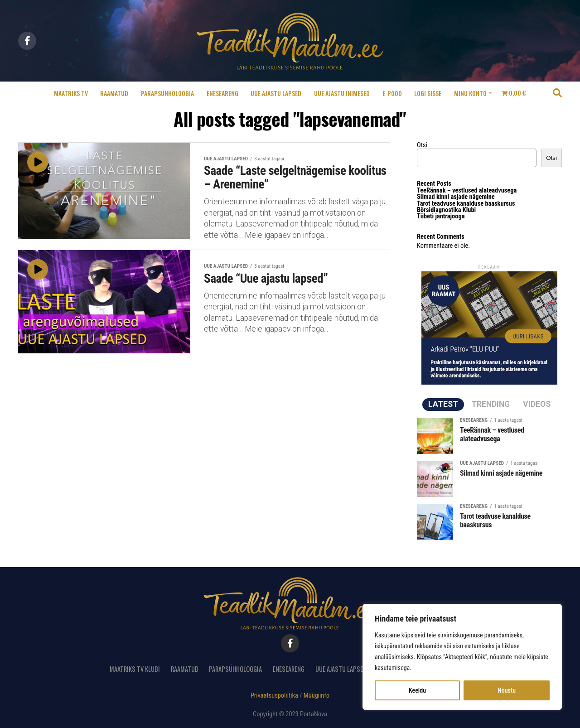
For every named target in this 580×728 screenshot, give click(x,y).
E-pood (392, 93)
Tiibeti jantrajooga (441, 216)
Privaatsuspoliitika (274, 696)
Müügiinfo (317, 696)
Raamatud (114, 93)
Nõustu (507, 690)
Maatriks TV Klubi (135, 669)
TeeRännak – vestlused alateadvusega (467, 190)
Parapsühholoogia (167, 93)
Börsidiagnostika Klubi (446, 210)
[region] (462, 657)
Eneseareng (222, 93)
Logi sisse (428, 93)
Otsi (422, 145)
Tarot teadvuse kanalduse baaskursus (466, 204)
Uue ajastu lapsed (276, 93)
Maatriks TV (71, 93)
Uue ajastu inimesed (342, 93)
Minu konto (470, 93)
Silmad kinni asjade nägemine (456, 197)
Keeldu (417, 690)
